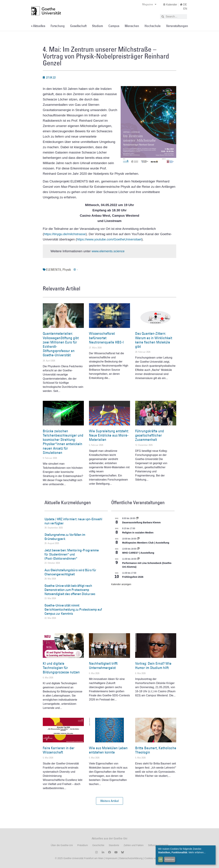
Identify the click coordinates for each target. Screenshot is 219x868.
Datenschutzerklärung (131, 858)
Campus (114, 26)
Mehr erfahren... (197, 852)
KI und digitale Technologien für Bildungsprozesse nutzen (61, 668)
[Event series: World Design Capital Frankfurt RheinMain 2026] (138, 559)
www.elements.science (108, 251)
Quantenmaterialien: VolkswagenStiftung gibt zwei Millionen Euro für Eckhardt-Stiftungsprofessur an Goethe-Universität (61, 344)
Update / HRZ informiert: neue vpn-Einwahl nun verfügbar (73, 521)
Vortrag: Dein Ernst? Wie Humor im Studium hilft (153, 666)
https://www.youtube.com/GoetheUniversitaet (109, 239)
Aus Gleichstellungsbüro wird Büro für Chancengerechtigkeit (70, 572)
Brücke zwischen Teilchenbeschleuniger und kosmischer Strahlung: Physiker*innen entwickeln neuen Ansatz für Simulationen (63, 442)
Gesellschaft (78, 26)
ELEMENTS (54, 270)
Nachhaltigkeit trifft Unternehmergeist (103, 666)
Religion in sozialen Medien (138, 533)
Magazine (149, 4)
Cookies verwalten (154, 858)
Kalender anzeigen (121, 584)
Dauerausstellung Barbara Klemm (141, 522)
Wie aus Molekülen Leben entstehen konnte (108, 750)
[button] (109, 801)
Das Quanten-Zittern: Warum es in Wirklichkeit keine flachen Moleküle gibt (154, 340)
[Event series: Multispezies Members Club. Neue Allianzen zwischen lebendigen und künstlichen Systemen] (138, 539)
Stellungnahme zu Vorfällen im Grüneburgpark (65, 537)
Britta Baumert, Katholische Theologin (156, 750)
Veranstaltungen (177, 26)
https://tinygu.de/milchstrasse (65, 234)
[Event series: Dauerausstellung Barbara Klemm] (137, 518)
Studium (98, 26)
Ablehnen (170, 859)
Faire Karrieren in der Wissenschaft (59, 750)
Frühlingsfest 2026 (133, 577)
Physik (67, 270)
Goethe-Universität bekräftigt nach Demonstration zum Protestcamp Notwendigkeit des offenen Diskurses (70, 590)
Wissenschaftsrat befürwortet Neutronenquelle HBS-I (106, 338)
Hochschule (153, 26)
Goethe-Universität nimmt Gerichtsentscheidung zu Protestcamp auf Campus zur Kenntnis (73, 609)
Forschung (58, 26)
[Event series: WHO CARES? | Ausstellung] (138, 549)
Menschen (132, 26)
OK (161, 859)
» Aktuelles (38, 26)
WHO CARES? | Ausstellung (138, 553)
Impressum (111, 858)
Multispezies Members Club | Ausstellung (146, 543)
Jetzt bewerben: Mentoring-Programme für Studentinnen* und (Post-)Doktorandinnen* (72, 554)
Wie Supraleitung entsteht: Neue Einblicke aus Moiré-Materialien (109, 435)
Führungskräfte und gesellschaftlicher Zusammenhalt (150, 435)
